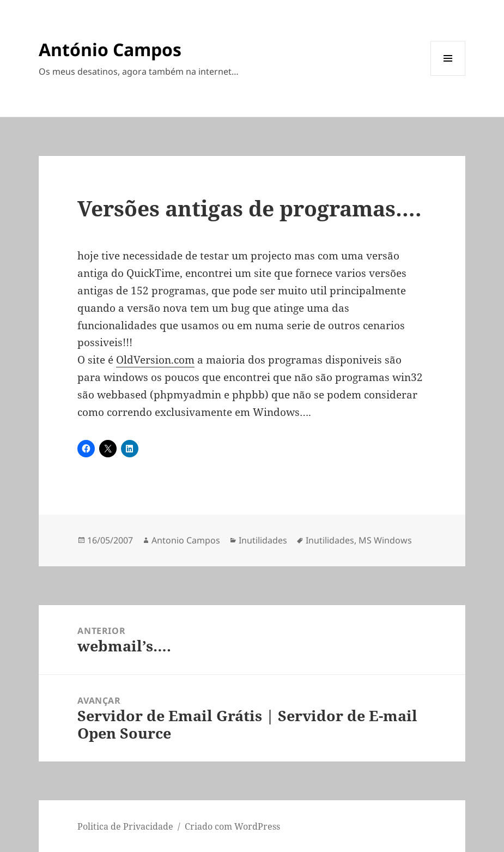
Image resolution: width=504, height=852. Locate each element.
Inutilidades (263, 540)
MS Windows (385, 540)
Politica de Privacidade (125, 826)
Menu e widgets (448, 75)
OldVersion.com (155, 360)
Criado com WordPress (232, 826)
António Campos (110, 49)
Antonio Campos (186, 540)
